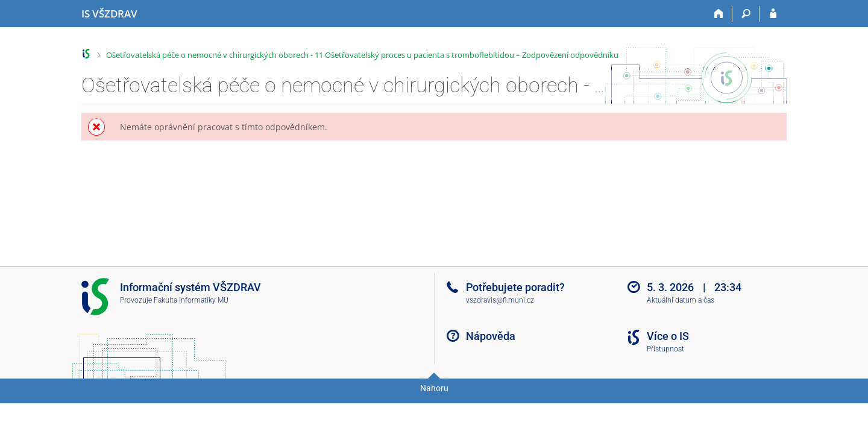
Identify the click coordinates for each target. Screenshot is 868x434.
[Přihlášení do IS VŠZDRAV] (773, 14)
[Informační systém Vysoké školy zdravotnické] (109, 14)
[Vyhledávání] (746, 14)
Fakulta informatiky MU (191, 300)
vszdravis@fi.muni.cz (500, 300)
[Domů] (719, 14)
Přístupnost (665, 349)
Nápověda (491, 336)
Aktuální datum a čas (681, 300)
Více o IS (668, 336)
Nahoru (434, 388)
